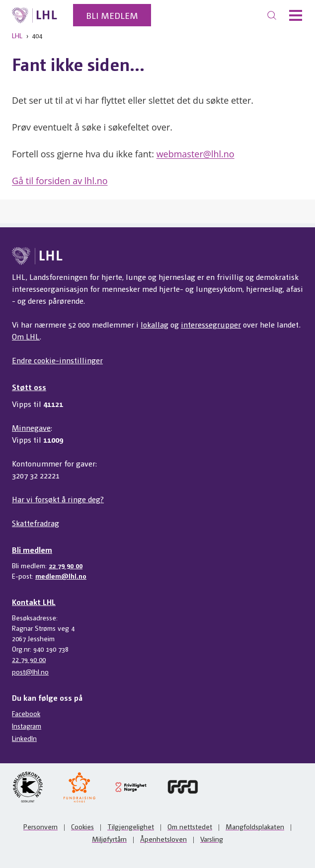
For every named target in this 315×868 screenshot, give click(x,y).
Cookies (82, 826)
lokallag (155, 324)
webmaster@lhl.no (196, 154)
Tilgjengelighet (131, 826)
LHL (17, 35)
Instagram (27, 726)
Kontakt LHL (34, 602)
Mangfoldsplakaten (255, 826)
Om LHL (26, 336)
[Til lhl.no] (35, 15)
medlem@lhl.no (61, 576)
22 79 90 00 (66, 565)
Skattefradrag (36, 523)
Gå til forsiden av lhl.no (60, 181)
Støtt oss (29, 387)
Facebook (26, 713)
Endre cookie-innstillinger (57, 360)
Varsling (212, 839)
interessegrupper (211, 324)
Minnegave (31, 428)
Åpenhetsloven (163, 839)
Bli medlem (112, 15)
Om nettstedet (190, 826)
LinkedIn (24, 738)
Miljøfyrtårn (109, 839)
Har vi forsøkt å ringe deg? (58, 499)
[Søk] (272, 15)
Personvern (40, 826)
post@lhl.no (30, 671)
